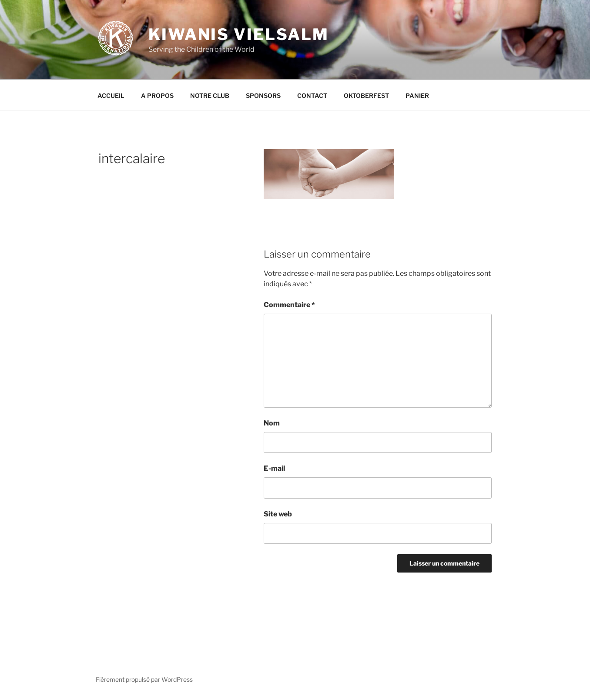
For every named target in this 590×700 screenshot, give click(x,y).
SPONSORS (263, 95)
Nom (272, 423)
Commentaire (289, 305)
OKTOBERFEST (366, 95)
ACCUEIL (111, 95)
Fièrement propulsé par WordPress (144, 679)
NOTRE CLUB (210, 95)
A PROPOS (157, 95)
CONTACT (312, 95)
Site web (278, 514)
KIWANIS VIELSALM (239, 34)
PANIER (417, 95)
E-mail (274, 468)
